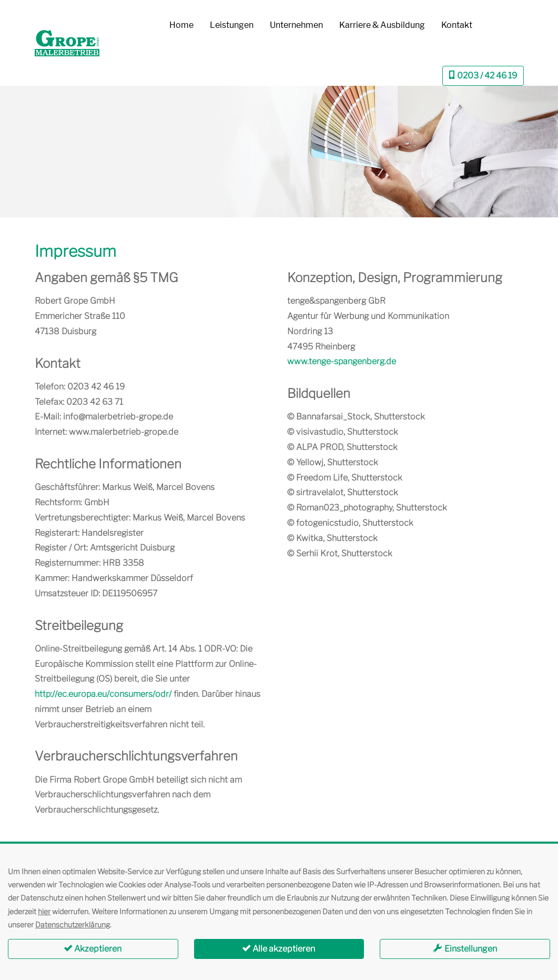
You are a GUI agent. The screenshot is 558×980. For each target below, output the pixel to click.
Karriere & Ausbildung (382, 25)
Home (181, 25)
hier (44, 911)
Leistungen (232, 25)
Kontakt (457, 25)
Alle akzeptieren (279, 949)
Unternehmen (296, 25)
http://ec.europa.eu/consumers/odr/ (103, 694)
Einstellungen (465, 949)
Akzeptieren (93, 949)
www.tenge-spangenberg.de (342, 361)
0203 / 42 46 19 (483, 76)
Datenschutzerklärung (73, 924)
